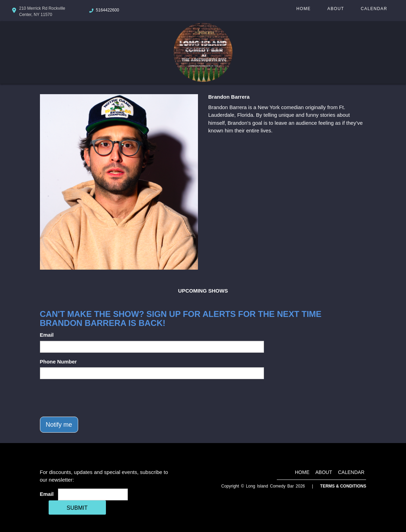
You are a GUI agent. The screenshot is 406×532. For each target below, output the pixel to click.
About (336, 9)
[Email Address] (93, 494)
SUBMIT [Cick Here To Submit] (77, 508)
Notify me (59, 425)
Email (47, 335)
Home (303, 9)
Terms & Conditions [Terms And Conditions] (343, 486)
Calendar (374, 9)
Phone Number (59, 362)
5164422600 (107, 10)
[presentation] (93, 398)
